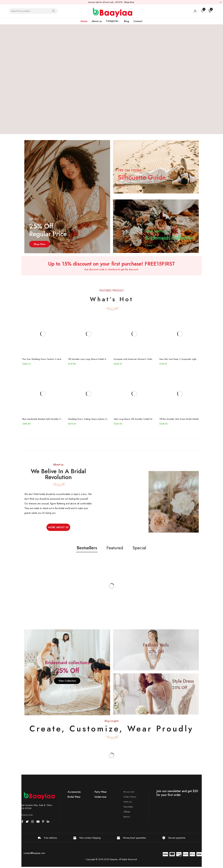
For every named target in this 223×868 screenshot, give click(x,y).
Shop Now (129, 2)
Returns (127, 818)
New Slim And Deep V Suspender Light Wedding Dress (181, 360)
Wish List (128, 803)
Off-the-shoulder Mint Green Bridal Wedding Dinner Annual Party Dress (181, 420)
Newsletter (128, 808)
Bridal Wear (74, 798)
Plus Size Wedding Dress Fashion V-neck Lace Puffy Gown (42, 360)
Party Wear (101, 793)
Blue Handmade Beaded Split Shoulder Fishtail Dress (42, 420)
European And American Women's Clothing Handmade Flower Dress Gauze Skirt (135, 360)
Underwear (101, 798)
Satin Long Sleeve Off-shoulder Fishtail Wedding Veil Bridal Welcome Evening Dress (135, 420)
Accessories (74, 793)
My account (129, 793)
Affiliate (127, 813)
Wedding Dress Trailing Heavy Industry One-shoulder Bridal (88, 420)
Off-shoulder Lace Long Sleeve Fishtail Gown (88, 360)
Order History (130, 798)
